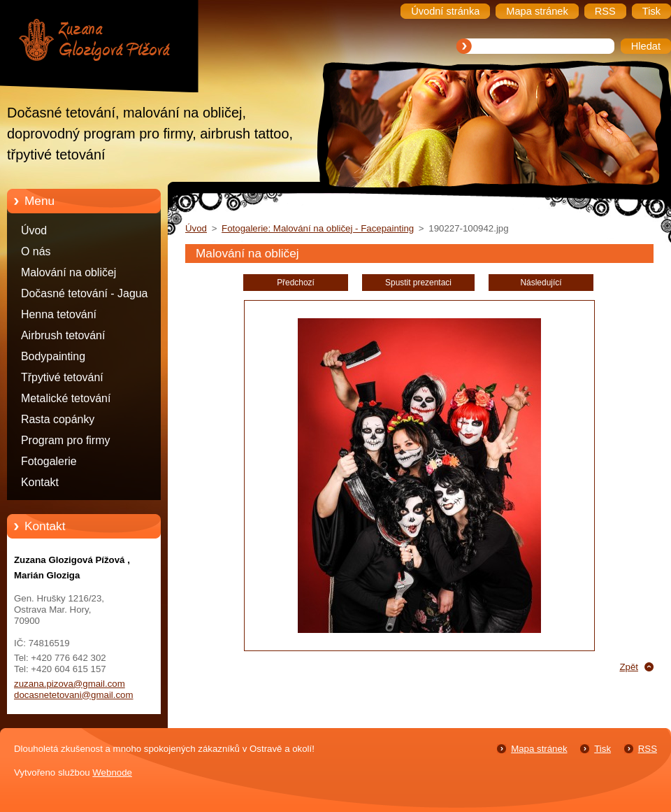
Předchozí (296, 283)
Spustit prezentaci (418, 283)
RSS (648, 749)
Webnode (112, 772)
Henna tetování (59, 314)
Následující (541, 283)
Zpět (629, 667)
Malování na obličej (68, 272)
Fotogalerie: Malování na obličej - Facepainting (318, 228)
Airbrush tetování (63, 335)
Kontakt (40, 482)
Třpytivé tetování (62, 377)
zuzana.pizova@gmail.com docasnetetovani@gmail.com (74, 689)
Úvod (34, 230)
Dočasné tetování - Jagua (84, 293)
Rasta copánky (58, 419)
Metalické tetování (66, 398)
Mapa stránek (539, 749)
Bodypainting (53, 356)
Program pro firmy (65, 440)
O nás (36, 251)
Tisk (603, 749)
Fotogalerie (49, 461)
